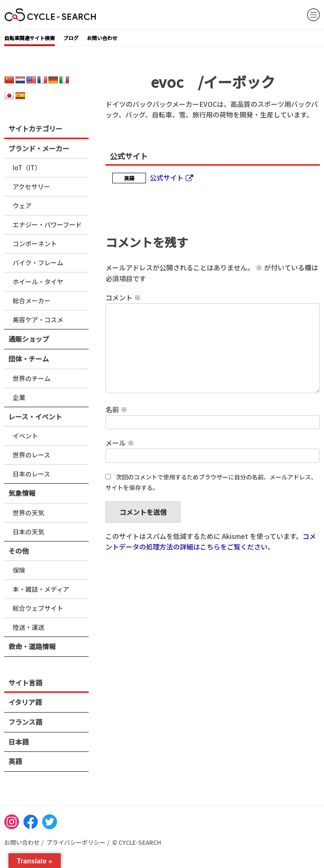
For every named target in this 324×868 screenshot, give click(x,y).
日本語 (19, 742)
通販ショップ (29, 339)
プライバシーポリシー (76, 842)
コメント (123, 297)
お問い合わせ (102, 38)
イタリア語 (25, 702)
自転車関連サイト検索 (30, 38)
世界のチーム (32, 378)
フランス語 (25, 722)
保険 (19, 570)
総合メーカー (32, 301)
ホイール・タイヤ (38, 282)
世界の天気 (28, 513)
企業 (19, 397)
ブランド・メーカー (39, 148)
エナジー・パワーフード (47, 224)
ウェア (22, 205)
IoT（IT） (27, 167)
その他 (19, 551)
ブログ (71, 38)
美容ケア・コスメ (38, 320)
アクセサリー (31, 186)
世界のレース (31, 455)
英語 (15, 761)
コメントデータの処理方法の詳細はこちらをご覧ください (211, 541)
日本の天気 (28, 532)
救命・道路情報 (32, 646)
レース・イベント (35, 416)
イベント (25, 436)
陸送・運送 (28, 627)
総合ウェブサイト (38, 608)
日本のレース (31, 474)
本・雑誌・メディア (41, 589)
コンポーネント (35, 244)
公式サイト (167, 177)
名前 (116, 409)
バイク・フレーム (38, 263)
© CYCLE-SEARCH (137, 842)
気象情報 (22, 493)
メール (120, 443)
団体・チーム (29, 359)
